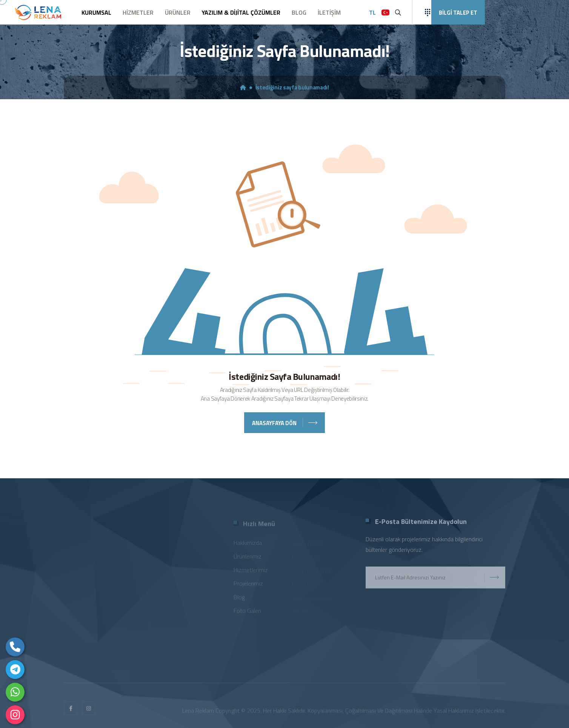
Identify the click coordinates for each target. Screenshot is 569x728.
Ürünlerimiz (248, 558)
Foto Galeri (247, 612)
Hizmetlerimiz (251, 571)
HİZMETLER (138, 12)
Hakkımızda (248, 544)
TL (372, 12)
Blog (239, 599)
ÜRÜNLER (178, 12)
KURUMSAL (96, 12)
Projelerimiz (248, 585)
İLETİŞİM (329, 12)
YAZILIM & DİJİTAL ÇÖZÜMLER (241, 12)
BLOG (299, 12)
